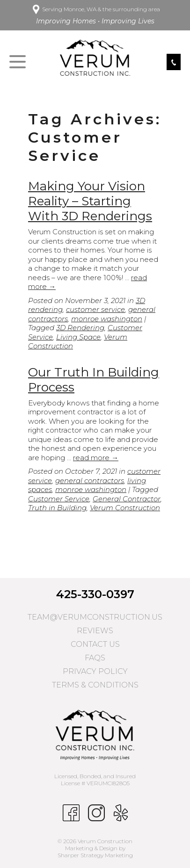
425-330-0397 (95, 594)
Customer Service (59, 499)
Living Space (78, 337)
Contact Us (95, 644)
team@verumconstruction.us (95, 617)
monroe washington (107, 319)
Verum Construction (125, 508)
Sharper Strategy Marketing (95, 855)
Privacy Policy (95, 671)
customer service (95, 309)
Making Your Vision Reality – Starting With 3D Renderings (90, 201)
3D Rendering (80, 328)
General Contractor (127, 499)
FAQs (95, 658)
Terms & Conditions (95, 685)
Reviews (95, 631)
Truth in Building (57, 508)
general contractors (90, 481)
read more (96, 458)
